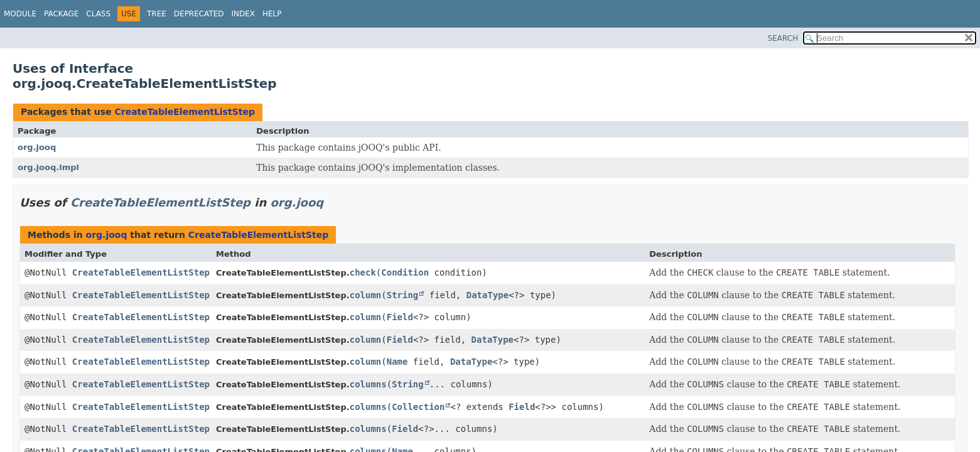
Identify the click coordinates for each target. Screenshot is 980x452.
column (366, 295)
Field (400, 317)
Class (98, 14)
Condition (405, 272)
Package (61, 14)
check (363, 272)
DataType (487, 295)
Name (397, 362)
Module (20, 14)
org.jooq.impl (48, 167)
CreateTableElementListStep (184, 112)
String (403, 295)
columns (368, 384)
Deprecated (199, 14)
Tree (157, 14)
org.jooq (37, 147)
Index (244, 14)
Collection (418, 407)
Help (272, 14)
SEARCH (783, 38)
